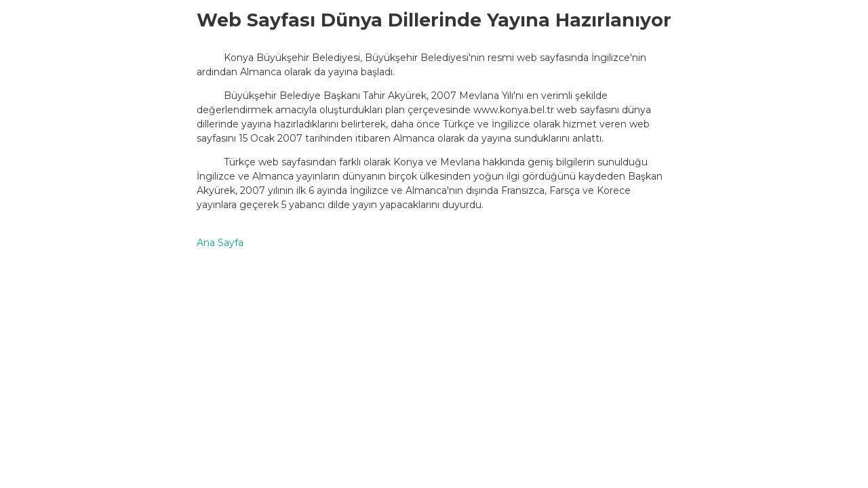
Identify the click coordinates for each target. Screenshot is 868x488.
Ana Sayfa (220, 243)
